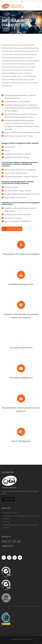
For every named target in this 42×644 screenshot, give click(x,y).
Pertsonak (7, 522)
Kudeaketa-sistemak (10, 513)
